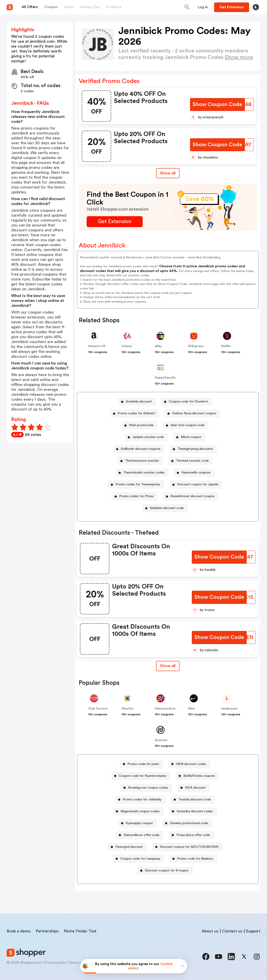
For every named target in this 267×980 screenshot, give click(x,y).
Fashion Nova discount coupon (194, 413)
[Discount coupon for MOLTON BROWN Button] (187, 847)
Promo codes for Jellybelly (142, 800)
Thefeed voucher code (192, 461)
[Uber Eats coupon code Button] (186, 425)
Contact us (232, 931)
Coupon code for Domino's (188, 402)
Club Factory (98, 709)
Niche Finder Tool (80, 931)
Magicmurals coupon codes (140, 811)
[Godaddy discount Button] (137, 402)
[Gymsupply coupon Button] (137, 823)
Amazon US (97, 346)
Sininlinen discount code (167, 508)
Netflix (226, 346)
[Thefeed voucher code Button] (191, 461)
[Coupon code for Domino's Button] (187, 402)
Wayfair (127, 709)
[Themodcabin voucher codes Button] (142, 473)
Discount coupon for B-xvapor (167, 871)
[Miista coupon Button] (189, 437)
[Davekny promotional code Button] (187, 823)
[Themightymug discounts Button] (193, 449)
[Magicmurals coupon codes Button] (138, 811)
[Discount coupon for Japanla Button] (196, 485)
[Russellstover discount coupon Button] (191, 496)
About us (210, 931)
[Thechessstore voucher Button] (140, 461)
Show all (168, 666)
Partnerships (47, 931)
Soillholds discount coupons (141, 449)
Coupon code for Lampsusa (140, 859)
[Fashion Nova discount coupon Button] (192, 414)
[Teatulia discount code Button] (193, 800)
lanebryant (229, 709)
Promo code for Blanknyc (195, 859)
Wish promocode (141, 425)
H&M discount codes (191, 764)
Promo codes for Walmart (136, 413)
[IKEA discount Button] (194, 788)
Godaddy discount (139, 402)
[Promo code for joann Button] (141, 764)
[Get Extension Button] (115, 222)
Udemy (127, 346)
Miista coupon (191, 437)
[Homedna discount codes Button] (193, 811)
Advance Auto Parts (169, 709)
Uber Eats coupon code (188, 425)
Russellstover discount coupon (193, 496)
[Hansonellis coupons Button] (194, 473)
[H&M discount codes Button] (189, 764)
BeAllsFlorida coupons (199, 776)
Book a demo (19, 931)
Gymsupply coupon (139, 823)
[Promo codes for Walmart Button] (135, 414)
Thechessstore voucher (142, 461)
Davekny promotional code (189, 823)
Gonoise (161, 740)
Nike (191, 709)
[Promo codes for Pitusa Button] (135, 496)
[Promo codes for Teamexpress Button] (136, 485)
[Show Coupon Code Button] (218, 105)
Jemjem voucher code (148, 437)
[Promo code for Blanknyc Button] (193, 859)
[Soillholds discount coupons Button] (139, 449)
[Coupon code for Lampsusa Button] (138, 859)
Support (253, 931)
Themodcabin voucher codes (144, 473)
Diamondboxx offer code (141, 835)
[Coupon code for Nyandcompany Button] (141, 776)
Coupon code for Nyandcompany (143, 776)
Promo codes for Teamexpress (138, 484)
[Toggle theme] (256, 7)
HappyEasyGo (165, 378)
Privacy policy (55, 963)
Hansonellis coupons (196, 473)
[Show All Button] (168, 666)
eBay (158, 346)
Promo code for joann (143, 764)
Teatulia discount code (195, 800)
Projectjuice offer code (193, 835)
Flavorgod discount (129, 847)
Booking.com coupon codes (148, 788)
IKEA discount (195, 788)
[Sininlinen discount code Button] (165, 508)
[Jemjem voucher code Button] (146, 437)
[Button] (203, 7)
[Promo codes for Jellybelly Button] (140, 800)
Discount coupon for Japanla (198, 484)
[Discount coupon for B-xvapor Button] (165, 871)
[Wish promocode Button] (140, 425)
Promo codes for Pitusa (136, 496)
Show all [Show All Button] (168, 173)
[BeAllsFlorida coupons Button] (197, 776)
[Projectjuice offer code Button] (191, 835)
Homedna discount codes (195, 811)
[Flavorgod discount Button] (127, 847)
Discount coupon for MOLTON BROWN (189, 847)
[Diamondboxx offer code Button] (140, 835)
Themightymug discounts (195, 449)
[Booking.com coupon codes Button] (146, 788)
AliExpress (196, 346)
